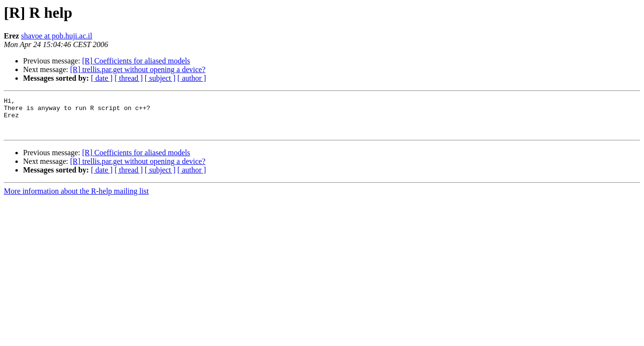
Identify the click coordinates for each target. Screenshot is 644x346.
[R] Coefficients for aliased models (136, 61)
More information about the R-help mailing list (76, 198)
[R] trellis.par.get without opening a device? (138, 69)
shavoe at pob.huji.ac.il (57, 36)
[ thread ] (129, 78)
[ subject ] (160, 78)
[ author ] (192, 78)
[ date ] (102, 78)
